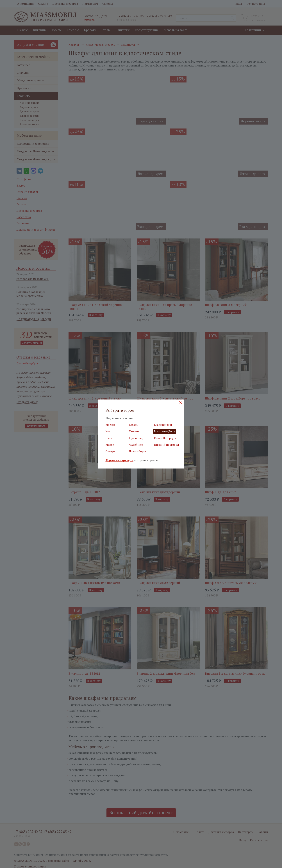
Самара (110, 451)
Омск (109, 438)
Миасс (110, 445)
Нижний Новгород (167, 445)
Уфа (108, 431)
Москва (110, 425)
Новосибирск (138, 451)
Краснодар (136, 438)
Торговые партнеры (120, 460)
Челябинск (136, 445)
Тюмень (134, 431)
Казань (134, 425)
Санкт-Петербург (165, 438)
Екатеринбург (163, 425)
